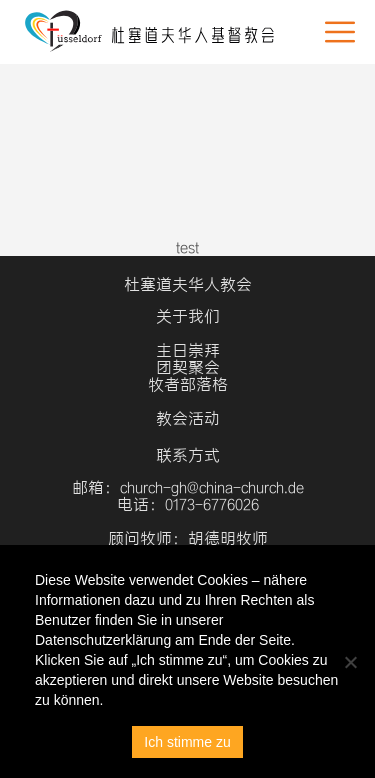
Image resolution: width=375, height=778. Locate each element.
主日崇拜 (188, 350)
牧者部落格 (188, 384)
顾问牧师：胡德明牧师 (188, 538)
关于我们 (188, 316)
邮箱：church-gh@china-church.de (188, 487)
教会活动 (188, 418)
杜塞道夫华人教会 (188, 284)
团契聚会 (188, 367)
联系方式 (188, 455)
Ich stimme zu (187, 742)
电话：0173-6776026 (188, 504)
